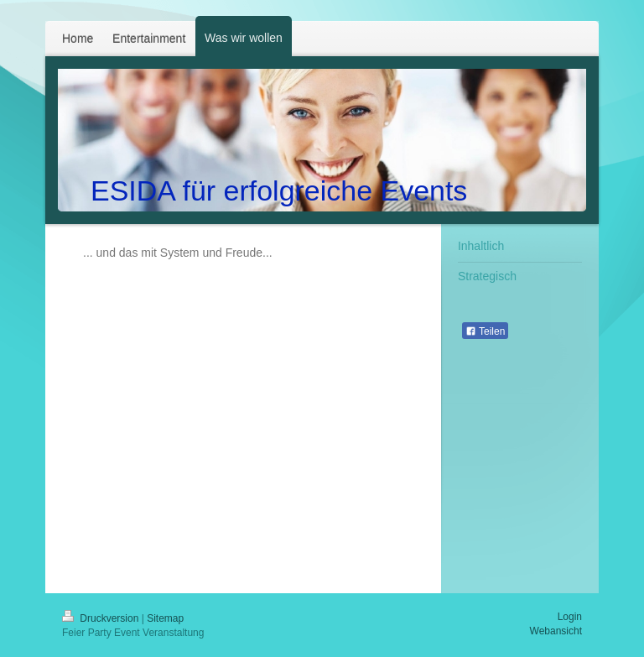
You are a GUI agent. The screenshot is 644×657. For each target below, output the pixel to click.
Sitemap (165, 618)
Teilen (485, 331)
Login (570, 617)
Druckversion (102, 618)
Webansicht (556, 631)
